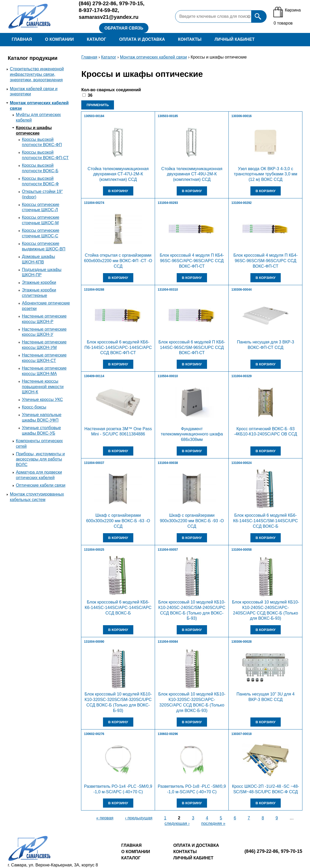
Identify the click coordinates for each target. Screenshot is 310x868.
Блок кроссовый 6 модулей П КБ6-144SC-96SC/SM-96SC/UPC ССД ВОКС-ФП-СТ (192, 347)
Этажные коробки (39, 282)
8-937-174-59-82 (98, 10)
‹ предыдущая (139, 818)
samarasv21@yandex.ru (109, 17)
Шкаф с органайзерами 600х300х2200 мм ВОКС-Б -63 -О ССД (118, 521)
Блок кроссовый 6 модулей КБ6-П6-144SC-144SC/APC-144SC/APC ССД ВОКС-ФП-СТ (118, 347)
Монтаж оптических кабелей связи (153, 57)
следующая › (177, 823)
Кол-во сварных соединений (111, 90)
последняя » (213, 823)
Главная (22, 39)
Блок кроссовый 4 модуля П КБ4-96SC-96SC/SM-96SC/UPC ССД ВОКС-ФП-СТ (266, 261)
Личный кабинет (235, 39)
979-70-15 (131, 3)
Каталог (96, 39)
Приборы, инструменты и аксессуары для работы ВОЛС (40, 459)
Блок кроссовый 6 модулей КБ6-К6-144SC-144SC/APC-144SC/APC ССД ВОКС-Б (118, 608)
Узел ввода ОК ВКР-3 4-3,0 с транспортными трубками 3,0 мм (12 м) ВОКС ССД (265, 174)
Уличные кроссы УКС (42, 399)
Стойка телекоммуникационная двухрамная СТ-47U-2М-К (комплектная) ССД (118, 174)
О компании (59, 39)
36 (90, 95)
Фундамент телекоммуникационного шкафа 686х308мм (192, 434)
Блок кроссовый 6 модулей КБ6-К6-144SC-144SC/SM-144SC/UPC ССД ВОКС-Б (266, 521)
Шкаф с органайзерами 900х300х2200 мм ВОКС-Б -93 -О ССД (192, 521)
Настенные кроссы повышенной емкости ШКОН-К (43, 387)
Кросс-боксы (34, 407)
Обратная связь (124, 28)
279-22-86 (97, 3)
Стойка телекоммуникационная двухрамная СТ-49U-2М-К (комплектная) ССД (192, 174)
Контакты (190, 39)
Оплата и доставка (142, 39)
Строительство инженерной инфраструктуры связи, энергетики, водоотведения (37, 74)
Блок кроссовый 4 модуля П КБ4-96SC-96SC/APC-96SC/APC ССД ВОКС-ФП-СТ (192, 261)
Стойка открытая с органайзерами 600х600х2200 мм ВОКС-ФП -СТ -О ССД (118, 261)
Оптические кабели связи (41, 485)
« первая (105, 818)
